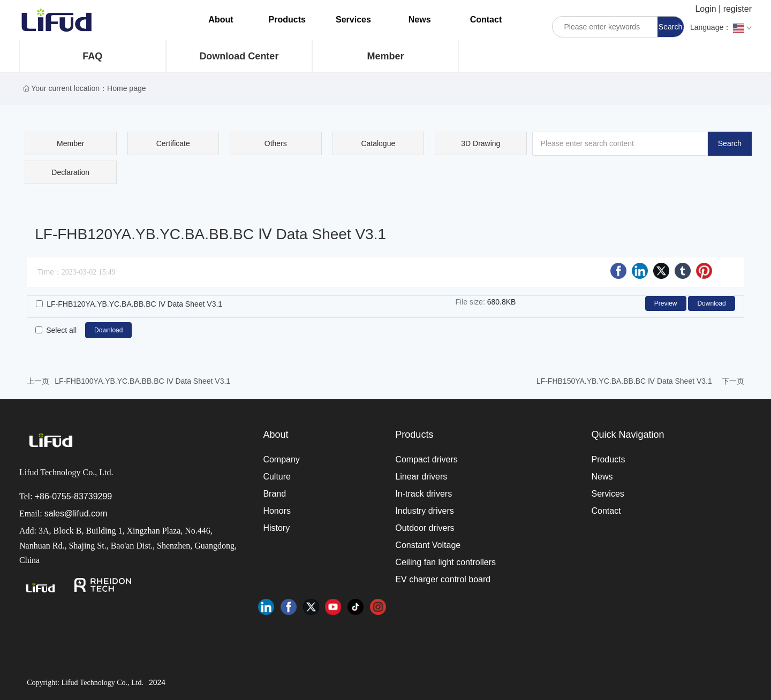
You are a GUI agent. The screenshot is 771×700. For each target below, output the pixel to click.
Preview (666, 303)
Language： (721, 28)
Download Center (239, 56)
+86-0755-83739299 (74, 496)
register (738, 9)
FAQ (92, 56)
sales (54, 513)
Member (385, 56)
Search (670, 27)
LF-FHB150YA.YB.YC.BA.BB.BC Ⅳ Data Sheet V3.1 (624, 381)
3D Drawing (481, 143)
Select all (61, 330)
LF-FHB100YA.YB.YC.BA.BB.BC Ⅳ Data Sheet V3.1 (142, 381)
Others (276, 143)
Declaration (70, 172)
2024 (157, 682)
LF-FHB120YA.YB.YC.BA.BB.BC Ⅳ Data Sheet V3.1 (134, 304)
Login (707, 9)
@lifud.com (86, 513)
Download (711, 303)
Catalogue (378, 143)
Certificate (173, 143)
